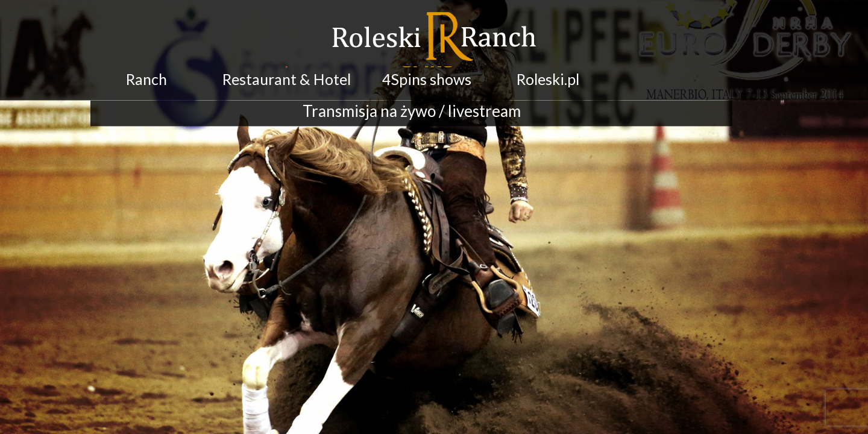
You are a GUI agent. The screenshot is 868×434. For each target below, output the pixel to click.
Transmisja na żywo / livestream (412, 104)
